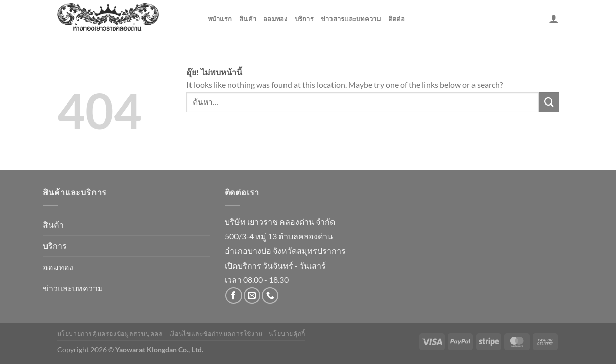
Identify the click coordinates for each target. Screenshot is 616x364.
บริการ (304, 19)
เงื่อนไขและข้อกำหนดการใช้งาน (216, 333)
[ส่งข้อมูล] (549, 102)
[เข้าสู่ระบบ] (554, 19)
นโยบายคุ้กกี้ (287, 333)
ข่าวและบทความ (73, 288)
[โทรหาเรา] (270, 296)
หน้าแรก (220, 19)
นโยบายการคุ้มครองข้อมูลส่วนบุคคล (110, 333)
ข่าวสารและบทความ (351, 19)
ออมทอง (275, 19)
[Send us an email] (252, 296)
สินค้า (248, 19)
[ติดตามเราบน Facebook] (234, 296)
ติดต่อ (396, 19)
